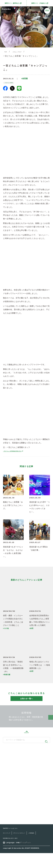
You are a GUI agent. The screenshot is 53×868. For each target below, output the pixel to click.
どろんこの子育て (15, 785)
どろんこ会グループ (25, 759)
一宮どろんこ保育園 (12, 85)
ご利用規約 (8, 853)
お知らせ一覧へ (27, 701)
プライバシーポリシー (27, 848)
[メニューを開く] (47, 11)
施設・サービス (14, 790)
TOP (6, 52)
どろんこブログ (21, 52)
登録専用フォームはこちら (14, 843)
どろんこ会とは (14, 780)
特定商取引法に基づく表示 (27, 853)
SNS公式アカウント (25, 772)
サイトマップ (9, 848)
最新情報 (11, 795)
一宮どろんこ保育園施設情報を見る (19, 453)
